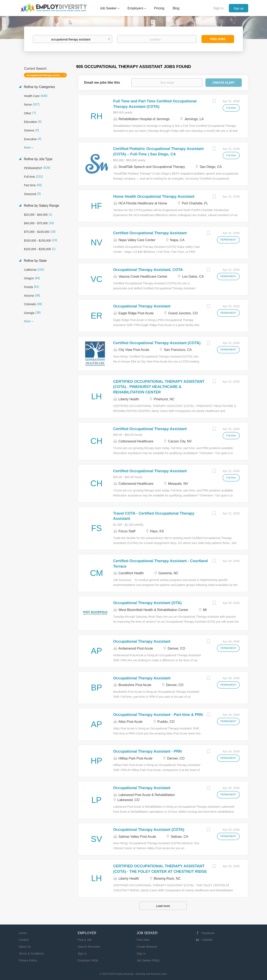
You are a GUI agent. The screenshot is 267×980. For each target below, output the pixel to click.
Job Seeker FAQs (148, 960)
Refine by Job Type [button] (38, 159)
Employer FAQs (88, 960)
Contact (24, 940)
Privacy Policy (28, 960)
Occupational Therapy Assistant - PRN (147, 751)
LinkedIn (207, 940)
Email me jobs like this (102, 83)
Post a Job (85, 940)
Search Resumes (89, 947)
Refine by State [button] (35, 261)
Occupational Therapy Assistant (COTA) (149, 830)
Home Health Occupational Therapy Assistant (154, 197)
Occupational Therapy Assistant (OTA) (147, 603)
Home (23, 933)
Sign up (239, 8)
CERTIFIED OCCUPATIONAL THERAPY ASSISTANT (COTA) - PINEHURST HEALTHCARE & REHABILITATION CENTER (159, 387)
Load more (163, 906)
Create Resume (147, 947)
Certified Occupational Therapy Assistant (150, 233)
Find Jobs (218, 39)
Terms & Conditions (31, 954)
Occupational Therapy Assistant (142, 306)
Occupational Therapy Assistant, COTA (148, 270)
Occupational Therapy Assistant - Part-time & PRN (158, 715)
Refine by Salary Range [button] (41, 206)
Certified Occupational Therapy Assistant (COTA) (157, 343)
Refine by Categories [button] (39, 87)
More (27, 147)
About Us (25, 947)
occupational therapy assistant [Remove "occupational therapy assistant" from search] (45, 75)
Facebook (208, 933)
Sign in (219, 8)
